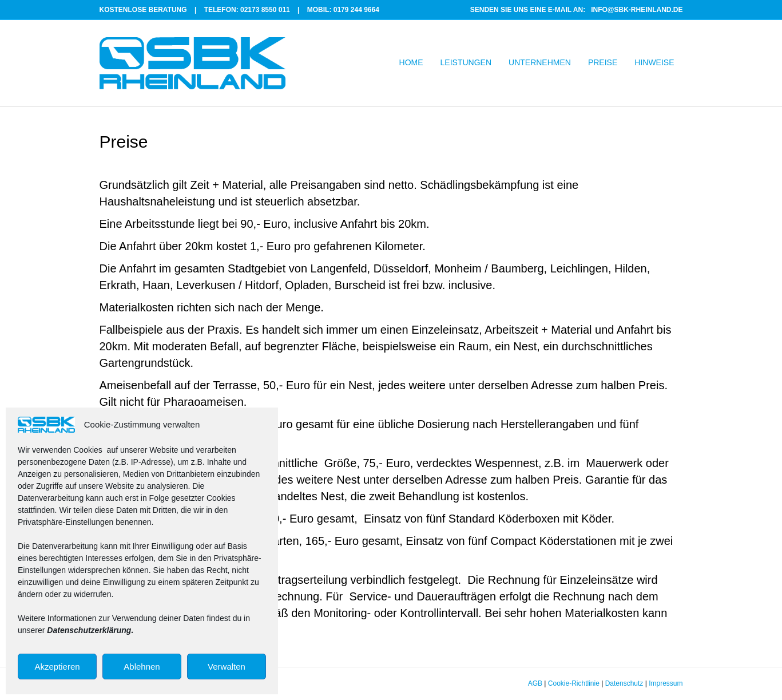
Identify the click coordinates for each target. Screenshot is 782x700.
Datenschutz (624, 683)
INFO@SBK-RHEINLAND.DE (637, 10)
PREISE (603, 62)
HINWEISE (654, 62)
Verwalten (227, 667)
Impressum (666, 683)
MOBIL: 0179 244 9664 (343, 10)
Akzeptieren (57, 667)
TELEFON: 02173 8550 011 (247, 10)
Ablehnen (142, 667)
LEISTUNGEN (466, 62)
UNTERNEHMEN (540, 62)
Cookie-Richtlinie (574, 683)
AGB (535, 683)
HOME (411, 62)
